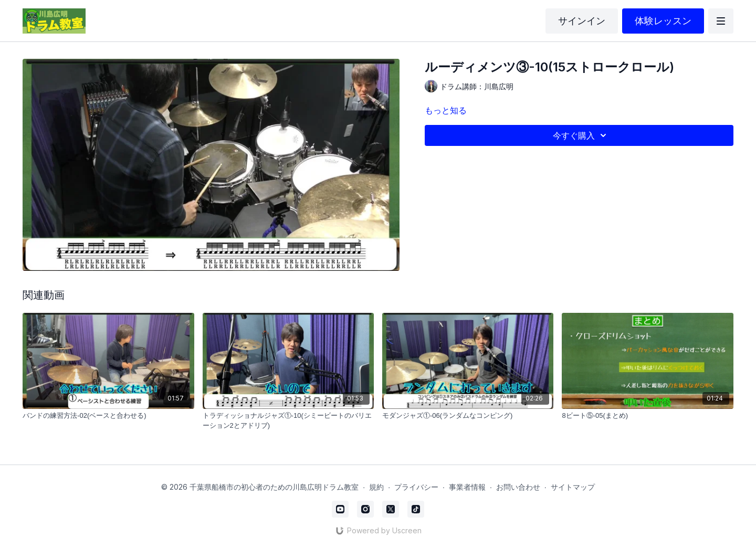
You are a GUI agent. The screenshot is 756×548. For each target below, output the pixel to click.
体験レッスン (663, 21)
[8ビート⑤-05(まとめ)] (647, 416)
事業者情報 (467, 487)
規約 (376, 487)
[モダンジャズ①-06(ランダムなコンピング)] (468, 416)
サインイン (582, 21)
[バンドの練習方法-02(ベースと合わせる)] (108, 416)
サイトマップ (573, 487)
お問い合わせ (518, 487)
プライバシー (416, 487)
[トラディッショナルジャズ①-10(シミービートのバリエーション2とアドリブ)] (288, 421)
